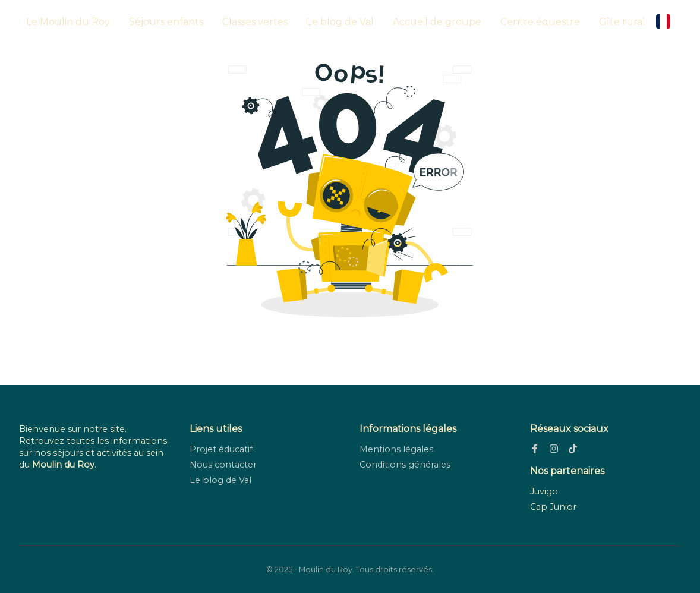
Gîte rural (622, 22)
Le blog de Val (340, 22)
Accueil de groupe (437, 22)
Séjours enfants (166, 22)
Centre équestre (540, 22)
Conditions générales (405, 465)
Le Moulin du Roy (68, 22)
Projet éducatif (221, 449)
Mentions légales (396, 449)
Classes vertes (255, 22)
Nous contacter (223, 465)
